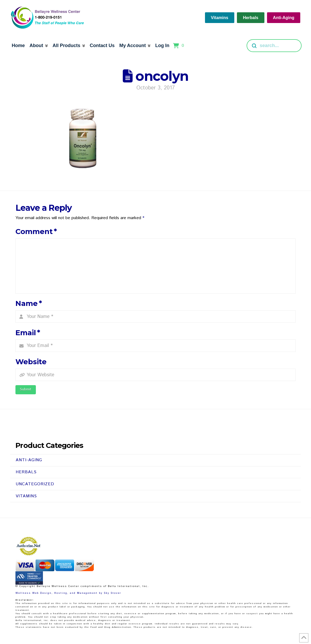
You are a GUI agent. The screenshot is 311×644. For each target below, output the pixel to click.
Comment (36, 232)
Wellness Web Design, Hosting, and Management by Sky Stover (68, 593)
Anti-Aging (29, 460)
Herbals (26, 472)
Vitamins (26, 496)
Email (28, 333)
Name (29, 303)
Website (31, 362)
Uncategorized (35, 484)
